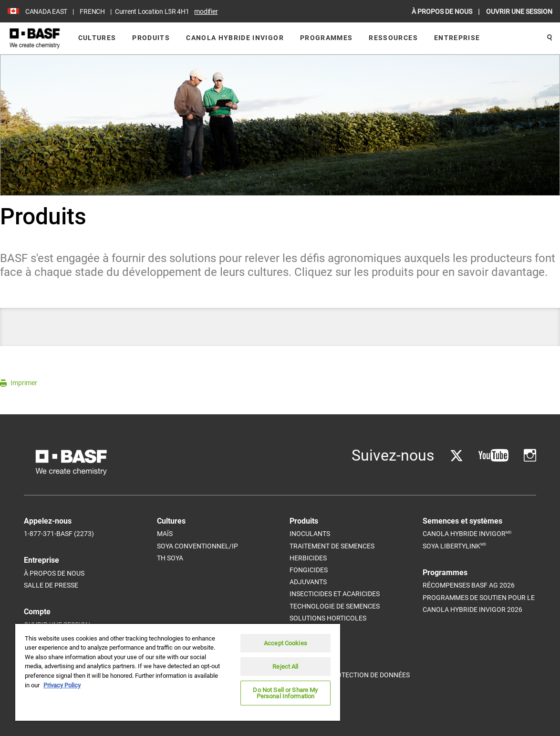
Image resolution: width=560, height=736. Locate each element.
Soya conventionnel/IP (197, 546)
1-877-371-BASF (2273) (59, 534)
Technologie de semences (335, 606)
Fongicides (309, 570)
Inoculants (310, 534)
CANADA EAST (46, 11)
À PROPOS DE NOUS (443, 11)
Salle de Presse (51, 585)
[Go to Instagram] (530, 456)
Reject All (285, 667)
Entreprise (457, 38)
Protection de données (369, 675)
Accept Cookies (285, 643)
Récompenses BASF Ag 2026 (469, 585)
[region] (178, 672)
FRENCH (92, 11)
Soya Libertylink (454, 546)
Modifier (206, 11)
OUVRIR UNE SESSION (519, 11)
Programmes (327, 38)
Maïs (165, 534)
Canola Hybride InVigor (235, 38)
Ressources (393, 38)
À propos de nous (54, 573)
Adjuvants (308, 582)
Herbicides (308, 558)
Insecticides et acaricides (335, 594)
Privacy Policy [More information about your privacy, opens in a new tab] (62, 685)
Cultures (97, 38)
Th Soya (170, 558)
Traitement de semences (332, 546)
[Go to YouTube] (493, 456)
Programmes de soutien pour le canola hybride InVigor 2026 (479, 604)
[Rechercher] (550, 38)
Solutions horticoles (328, 618)
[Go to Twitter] (456, 456)
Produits (151, 38)
